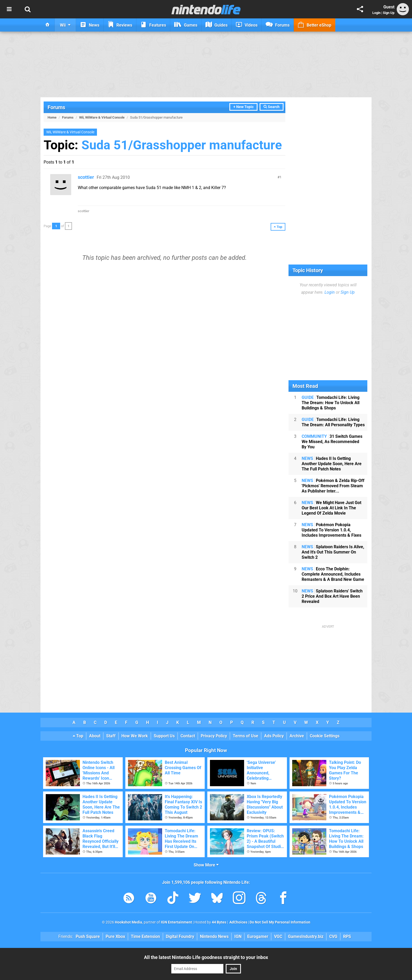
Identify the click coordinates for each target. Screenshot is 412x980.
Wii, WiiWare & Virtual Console (102, 117)
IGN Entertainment (176, 922)
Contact (188, 736)
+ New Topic (243, 107)
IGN (238, 936)
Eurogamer (258, 936)
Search (272, 107)
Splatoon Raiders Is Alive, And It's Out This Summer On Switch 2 (333, 552)
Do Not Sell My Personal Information (280, 922)
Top (78, 736)
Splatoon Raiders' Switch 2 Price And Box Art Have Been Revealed (332, 596)
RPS (347, 936)
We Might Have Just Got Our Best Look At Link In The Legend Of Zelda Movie (331, 508)
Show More (206, 865)
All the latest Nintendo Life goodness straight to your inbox (206, 957)
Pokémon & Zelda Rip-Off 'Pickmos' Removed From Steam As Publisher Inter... (333, 486)
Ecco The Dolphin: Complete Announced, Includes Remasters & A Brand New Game (333, 574)
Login (376, 13)
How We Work (135, 736)
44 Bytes (219, 922)
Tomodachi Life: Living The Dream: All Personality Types (333, 422)
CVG (333, 936)
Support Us (164, 736)
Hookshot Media (128, 922)
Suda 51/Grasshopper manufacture (182, 145)
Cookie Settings (325, 736)
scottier (86, 177)
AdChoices (238, 922)
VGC (278, 936)
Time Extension (145, 936)
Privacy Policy (214, 736)
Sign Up (389, 13)
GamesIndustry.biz (306, 936)
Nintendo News (214, 936)
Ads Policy (274, 736)
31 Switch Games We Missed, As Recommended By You (332, 442)
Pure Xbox (115, 936)
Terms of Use (246, 736)
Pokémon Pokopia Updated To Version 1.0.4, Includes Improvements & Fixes (331, 530)
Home (52, 117)
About (95, 736)
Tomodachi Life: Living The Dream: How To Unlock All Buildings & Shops (331, 403)
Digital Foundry (180, 936)
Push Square (88, 936)
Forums (56, 107)
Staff (111, 736)
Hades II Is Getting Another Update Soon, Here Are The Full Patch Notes (332, 464)
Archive (297, 736)
